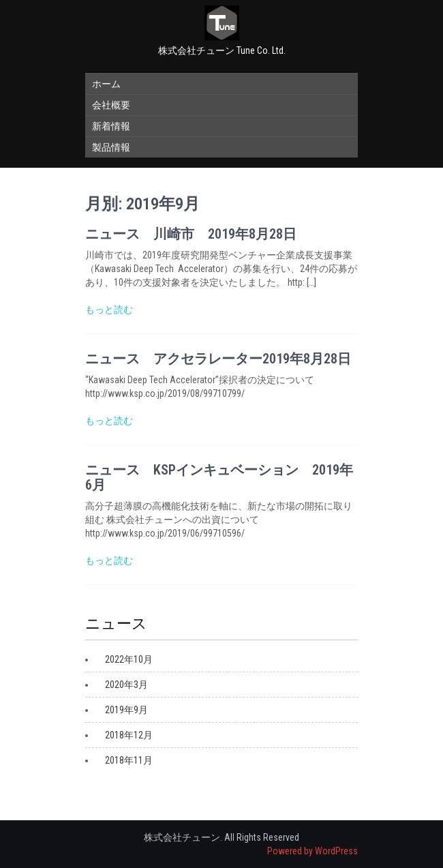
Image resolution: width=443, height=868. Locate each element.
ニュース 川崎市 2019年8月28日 (191, 234)
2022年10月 (129, 659)
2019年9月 (126, 710)
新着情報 (111, 126)
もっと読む (109, 310)
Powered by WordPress (312, 851)
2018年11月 (129, 760)
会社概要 (111, 105)
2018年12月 (129, 735)
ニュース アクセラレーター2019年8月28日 (218, 359)
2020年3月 (126, 685)
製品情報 (111, 147)
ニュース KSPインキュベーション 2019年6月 (219, 477)
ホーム (106, 84)
